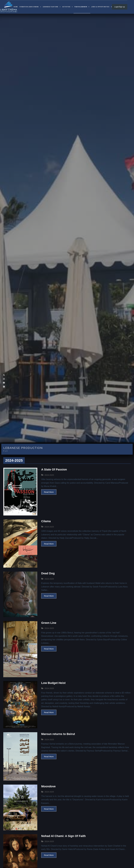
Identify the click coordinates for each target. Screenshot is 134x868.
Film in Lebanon (82, 7)
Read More (49, 492)
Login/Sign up (120, 7)
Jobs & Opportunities (100, 7)
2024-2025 (49, 475)
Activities (68, 7)
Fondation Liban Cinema (31, 7)
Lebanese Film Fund (52, 7)
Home (16, 7)
